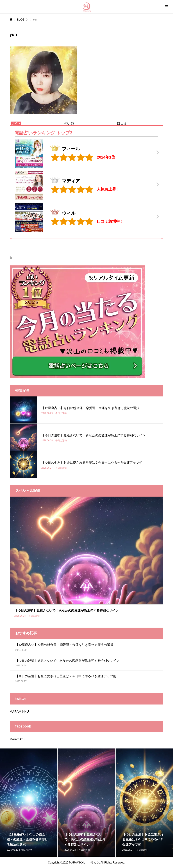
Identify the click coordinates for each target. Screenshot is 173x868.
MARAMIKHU (19, 711)
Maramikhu (17, 739)
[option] (86, 803)
